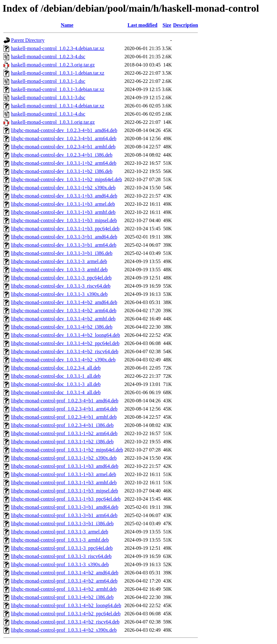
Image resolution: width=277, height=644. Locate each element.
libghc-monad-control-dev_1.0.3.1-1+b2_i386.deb (62, 171)
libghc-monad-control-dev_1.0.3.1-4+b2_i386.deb (62, 327)
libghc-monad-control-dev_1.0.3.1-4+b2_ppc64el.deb (65, 343)
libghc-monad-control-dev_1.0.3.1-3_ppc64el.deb (61, 278)
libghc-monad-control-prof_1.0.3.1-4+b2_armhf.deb (64, 589)
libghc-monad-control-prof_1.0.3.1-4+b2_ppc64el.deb (66, 614)
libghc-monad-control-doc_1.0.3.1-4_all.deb (56, 392)
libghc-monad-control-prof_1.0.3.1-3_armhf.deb (60, 540)
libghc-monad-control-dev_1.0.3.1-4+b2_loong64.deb (66, 335)
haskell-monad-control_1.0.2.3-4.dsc (48, 57)
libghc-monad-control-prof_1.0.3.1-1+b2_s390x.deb (64, 458)
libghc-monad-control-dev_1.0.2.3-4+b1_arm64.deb (64, 138)
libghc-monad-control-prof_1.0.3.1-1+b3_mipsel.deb (65, 491)
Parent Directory (28, 40)
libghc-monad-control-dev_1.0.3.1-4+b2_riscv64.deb (65, 351)
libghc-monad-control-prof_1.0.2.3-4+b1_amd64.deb (65, 401)
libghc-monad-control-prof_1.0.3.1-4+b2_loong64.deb (66, 605)
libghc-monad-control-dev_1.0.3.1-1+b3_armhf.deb (63, 212)
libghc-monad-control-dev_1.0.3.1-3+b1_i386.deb (62, 253)
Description (185, 25)
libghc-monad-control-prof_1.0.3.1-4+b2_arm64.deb (64, 581)
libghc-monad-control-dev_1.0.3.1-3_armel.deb (59, 261)
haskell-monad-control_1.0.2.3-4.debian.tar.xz (58, 48)
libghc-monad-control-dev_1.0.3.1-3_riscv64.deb (61, 286)
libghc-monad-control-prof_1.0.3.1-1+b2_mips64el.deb (67, 450)
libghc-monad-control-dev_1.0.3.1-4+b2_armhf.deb (63, 319)
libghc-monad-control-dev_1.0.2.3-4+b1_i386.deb (62, 155)
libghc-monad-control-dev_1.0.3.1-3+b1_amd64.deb (64, 237)
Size (167, 25)
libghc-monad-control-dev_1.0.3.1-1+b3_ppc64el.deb (65, 229)
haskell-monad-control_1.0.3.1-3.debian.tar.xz (58, 89)
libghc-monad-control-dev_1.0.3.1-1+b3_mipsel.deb (64, 220)
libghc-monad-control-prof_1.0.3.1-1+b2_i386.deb (62, 442)
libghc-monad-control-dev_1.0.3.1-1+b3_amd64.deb (64, 196)
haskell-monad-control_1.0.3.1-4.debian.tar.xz (58, 106)
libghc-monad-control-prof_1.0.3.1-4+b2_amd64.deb (65, 573)
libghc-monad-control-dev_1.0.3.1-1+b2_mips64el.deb (66, 179)
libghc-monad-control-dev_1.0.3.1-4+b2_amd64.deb (64, 302)
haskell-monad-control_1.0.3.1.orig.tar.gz (53, 122)
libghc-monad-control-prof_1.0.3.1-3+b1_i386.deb (62, 523)
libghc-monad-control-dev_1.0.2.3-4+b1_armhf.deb (63, 147)
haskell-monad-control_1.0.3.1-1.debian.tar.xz (58, 73)
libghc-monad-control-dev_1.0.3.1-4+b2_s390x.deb (63, 360)
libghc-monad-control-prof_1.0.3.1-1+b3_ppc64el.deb (66, 499)
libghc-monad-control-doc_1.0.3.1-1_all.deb (56, 376)
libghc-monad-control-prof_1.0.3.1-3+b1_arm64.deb (64, 515)
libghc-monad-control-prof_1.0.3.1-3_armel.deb (60, 532)
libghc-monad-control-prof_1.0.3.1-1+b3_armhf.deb (64, 483)
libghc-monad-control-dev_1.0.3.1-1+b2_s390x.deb (63, 188)
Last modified (143, 25)
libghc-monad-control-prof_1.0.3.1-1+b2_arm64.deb (64, 433)
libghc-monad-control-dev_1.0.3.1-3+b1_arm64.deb (64, 245)
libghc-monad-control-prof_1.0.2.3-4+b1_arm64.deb (64, 409)
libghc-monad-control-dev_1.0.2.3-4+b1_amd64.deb (64, 130)
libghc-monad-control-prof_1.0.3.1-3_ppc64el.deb (62, 548)
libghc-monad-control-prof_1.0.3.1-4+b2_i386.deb (62, 597)
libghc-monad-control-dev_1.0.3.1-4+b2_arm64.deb (64, 310)
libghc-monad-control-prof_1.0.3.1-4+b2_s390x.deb (64, 630)
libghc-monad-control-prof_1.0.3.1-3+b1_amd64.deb (65, 507)
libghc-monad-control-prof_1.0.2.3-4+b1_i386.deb (62, 425)
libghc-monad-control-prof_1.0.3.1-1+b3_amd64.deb (65, 466)
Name (67, 25)
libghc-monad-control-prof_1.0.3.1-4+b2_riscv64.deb (65, 622)
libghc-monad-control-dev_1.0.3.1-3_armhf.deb (59, 270)
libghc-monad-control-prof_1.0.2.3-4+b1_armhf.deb (64, 417)
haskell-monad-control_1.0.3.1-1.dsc (48, 81)
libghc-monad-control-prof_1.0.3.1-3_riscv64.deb (61, 556)
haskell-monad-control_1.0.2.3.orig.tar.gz (53, 65)
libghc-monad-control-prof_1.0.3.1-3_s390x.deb (60, 564)
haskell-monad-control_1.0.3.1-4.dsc (48, 114)
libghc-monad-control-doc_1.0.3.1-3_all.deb (56, 384)
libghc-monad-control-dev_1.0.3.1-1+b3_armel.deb (63, 204)
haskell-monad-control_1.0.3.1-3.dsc (48, 98)
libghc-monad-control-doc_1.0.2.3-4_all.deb (56, 368)
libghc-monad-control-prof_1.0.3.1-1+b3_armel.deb (63, 474)
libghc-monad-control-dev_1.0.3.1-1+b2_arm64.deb (64, 163)
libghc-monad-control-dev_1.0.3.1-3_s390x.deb (59, 294)
